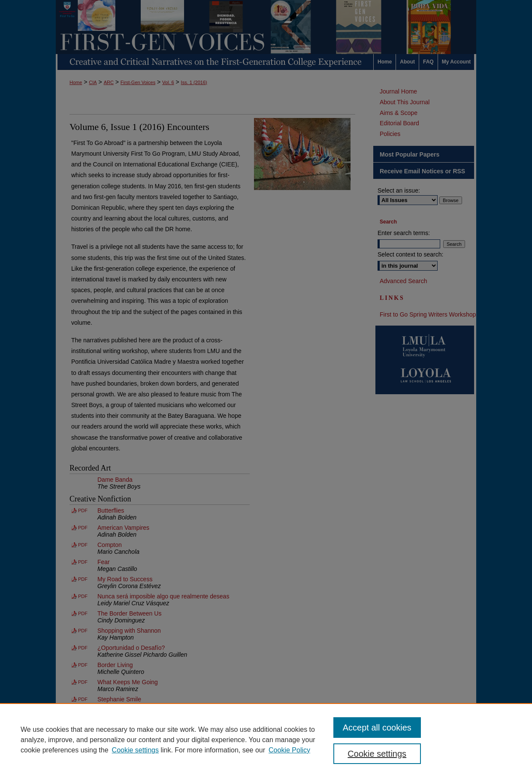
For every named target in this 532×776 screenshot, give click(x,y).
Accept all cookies (377, 728)
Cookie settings (135, 750)
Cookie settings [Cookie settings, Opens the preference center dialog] (377, 754)
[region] (266, 740)
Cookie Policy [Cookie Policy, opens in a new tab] (289, 750)
